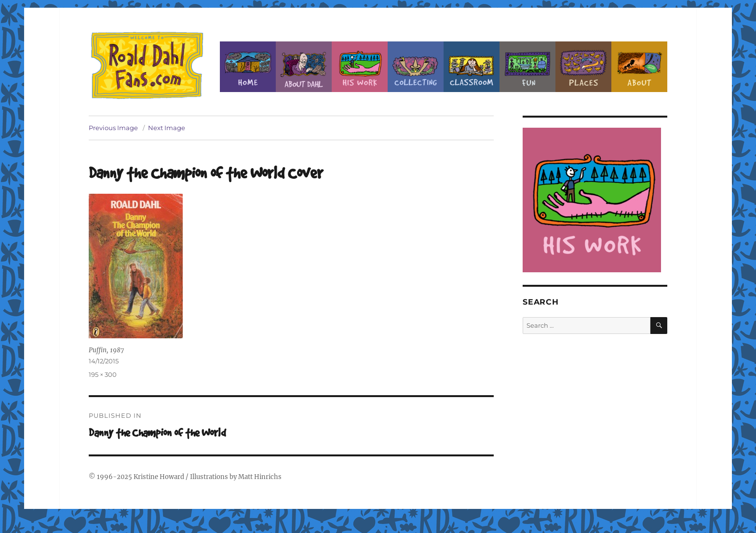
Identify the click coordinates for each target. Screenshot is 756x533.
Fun (527, 67)
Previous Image (113, 128)
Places (583, 67)
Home (248, 67)
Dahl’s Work (360, 67)
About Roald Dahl (304, 67)
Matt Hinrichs (260, 477)
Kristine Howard (159, 477)
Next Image (167, 128)
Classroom (472, 67)
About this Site (639, 67)
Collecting (416, 67)
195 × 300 (103, 374)
